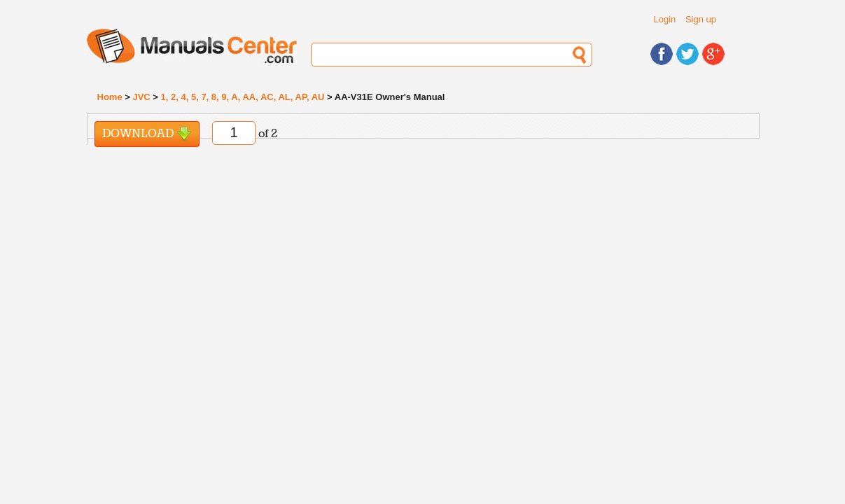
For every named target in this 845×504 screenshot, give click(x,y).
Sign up (701, 19)
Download (147, 134)
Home (110, 97)
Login (665, 19)
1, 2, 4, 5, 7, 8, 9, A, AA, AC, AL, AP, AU (243, 97)
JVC (141, 97)
